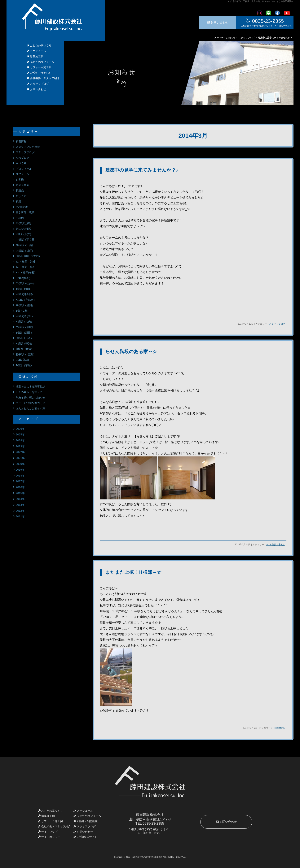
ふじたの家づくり (39, 45)
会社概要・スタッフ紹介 (43, 78)
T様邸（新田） (25, 333)
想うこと (21, 196)
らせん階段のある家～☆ (131, 351)
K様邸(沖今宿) (24, 294)
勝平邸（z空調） (26, 354)
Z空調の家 (22, 207)
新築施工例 (35, 56)
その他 (20, 218)
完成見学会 (22, 185)
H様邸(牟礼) (279, 728)
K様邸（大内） (25, 322)
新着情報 (21, 141)
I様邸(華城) (22, 360)
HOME (219, 38)
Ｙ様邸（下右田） (26, 240)
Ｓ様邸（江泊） (25, 245)
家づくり (21, 163)
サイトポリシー (49, 837)
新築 (18, 201)
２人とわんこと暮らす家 (30, 408)
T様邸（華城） (25, 365)
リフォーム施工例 (39, 67)
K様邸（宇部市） (26, 300)
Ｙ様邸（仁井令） (26, 283)
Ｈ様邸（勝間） (25, 305)
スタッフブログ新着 (28, 147)
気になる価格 (24, 229)
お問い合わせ (218, 22)
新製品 (20, 190)
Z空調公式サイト (85, 837)
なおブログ (22, 158)
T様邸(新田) (23, 289)
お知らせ (231, 38)
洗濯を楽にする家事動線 (30, 387)
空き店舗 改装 (25, 212)
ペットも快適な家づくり (30, 403)
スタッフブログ (247, 38)
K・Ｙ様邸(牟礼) (26, 272)
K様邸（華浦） (25, 344)
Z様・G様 (22, 311)
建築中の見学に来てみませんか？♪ (142, 170)
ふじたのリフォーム (40, 62)
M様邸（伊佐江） (26, 349)
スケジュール (36, 51)
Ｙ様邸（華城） (25, 327)
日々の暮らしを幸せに (29, 392)
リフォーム (22, 174)
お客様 (20, 180)
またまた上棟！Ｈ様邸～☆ (133, 572)
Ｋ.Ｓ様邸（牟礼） (276, 545)
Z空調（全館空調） (40, 73)
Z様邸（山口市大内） (29, 256)
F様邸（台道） (25, 338)
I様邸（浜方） (24, 234)
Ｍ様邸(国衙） (24, 223)
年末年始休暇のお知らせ (30, 398)
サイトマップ (48, 832)
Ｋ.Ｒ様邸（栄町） (27, 262)
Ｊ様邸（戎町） (25, 251)
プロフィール (24, 169)
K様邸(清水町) (24, 316)
